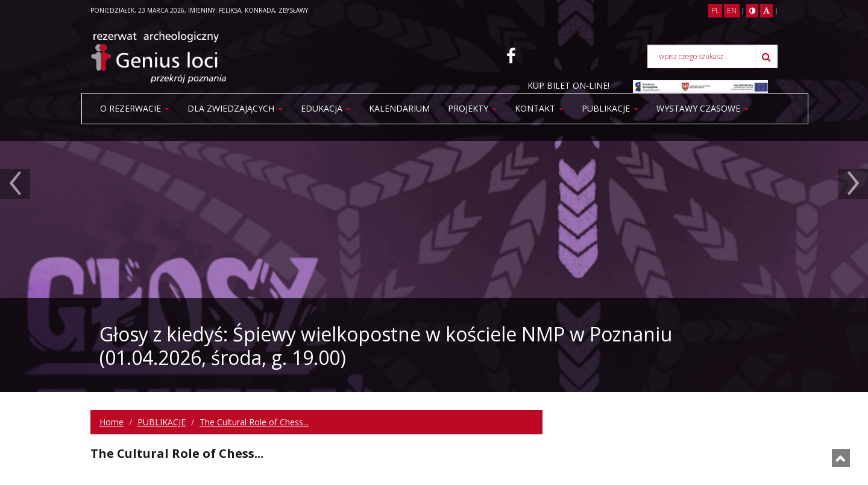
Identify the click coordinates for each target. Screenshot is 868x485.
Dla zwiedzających (235, 108)
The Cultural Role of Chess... (254, 422)
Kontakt (539, 108)
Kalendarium (399, 108)
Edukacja (326, 108)
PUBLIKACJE (610, 108)
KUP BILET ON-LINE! (568, 85)
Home (112, 422)
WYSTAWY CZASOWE (703, 108)
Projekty (472, 108)
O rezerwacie (135, 108)
